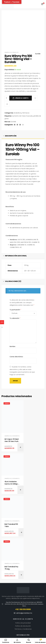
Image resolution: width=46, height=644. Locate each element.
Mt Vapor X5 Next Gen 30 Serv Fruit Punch (11, 437)
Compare (7, 104)
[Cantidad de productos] (6, 98)
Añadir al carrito (22, 98)
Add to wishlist (35, 98)
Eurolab (38, 54)
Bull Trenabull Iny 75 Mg (34, 478)
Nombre (12, 346)
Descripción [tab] (11, 136)
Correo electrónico (16, 357)
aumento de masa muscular (22, 116)
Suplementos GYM (18, 433)
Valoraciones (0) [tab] (13, 281)
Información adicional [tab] (16, 256)
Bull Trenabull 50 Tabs (11, 478)
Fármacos (15, 52)
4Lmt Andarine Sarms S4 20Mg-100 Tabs (34, 428)
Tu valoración (15, 318)
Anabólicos (8, 52)
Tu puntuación (15, 310)
